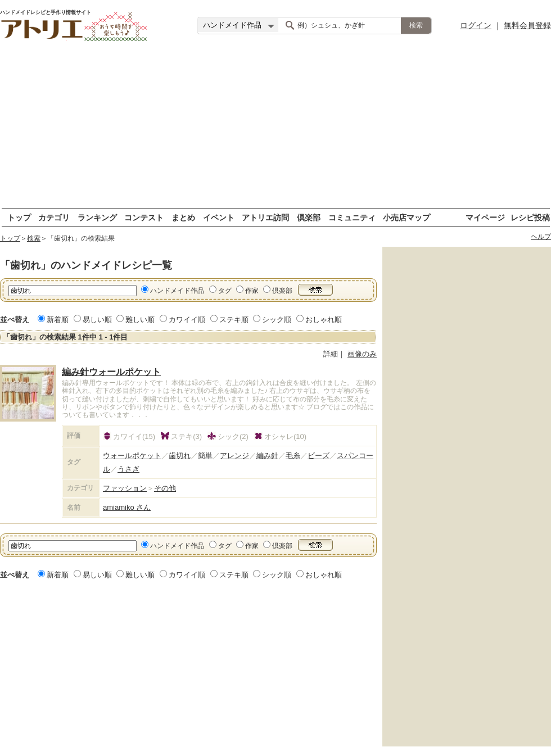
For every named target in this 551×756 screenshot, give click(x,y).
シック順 (277, 320)
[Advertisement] (276, 129)
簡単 (205, 456)
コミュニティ (352, 217)
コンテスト (144, 217)
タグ (225, 291)
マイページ (485, 217)
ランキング (97, 217)
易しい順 (97, 320)
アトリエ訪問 (265, 217)
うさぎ (128, 469)
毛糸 (293, 456)
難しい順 (140, 320)
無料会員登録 (527, 25)
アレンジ (234, 456)
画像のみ (362, 354)
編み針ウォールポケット (111, 372)
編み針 (267, 456)
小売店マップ (407, 217)
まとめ (183, 217)
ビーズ (319, 456)
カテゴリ (54, 217)
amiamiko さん (127, 507)
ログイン (476, 25)
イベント (219, 217)
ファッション (125, 488)
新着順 (58, 320)
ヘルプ (541, 237)
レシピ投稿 (530, 217)
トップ (19, 217)
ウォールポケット (132, 456)
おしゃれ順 (324, 320)
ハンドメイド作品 (177, 291)
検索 (34, 238)
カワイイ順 (187, 320)
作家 (252, 291)
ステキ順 (234, 320)
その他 (165, 488)
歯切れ (180, 456)
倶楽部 (309, 217)
